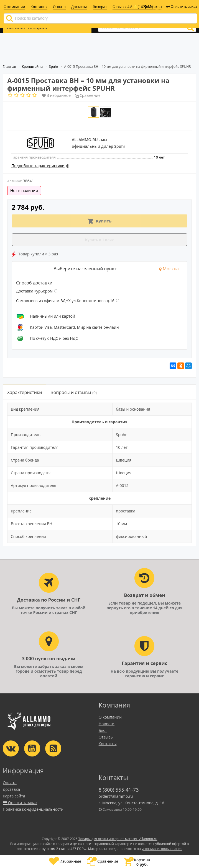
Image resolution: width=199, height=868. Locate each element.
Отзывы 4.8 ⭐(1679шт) (133, 7)
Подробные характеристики (38, 166)
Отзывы (106, 737)
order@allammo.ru (116, 796)
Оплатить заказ (182, 7)
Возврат (100, 7)
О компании (14, 7)
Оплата (59, 7)
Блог (103, 730)
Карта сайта (14, 796)
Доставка (79, 7)
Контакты (39, 7)
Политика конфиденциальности (33, 809)
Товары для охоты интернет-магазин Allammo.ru (118, 839)
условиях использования (162, 849)
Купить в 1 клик (99, 240)
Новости (107, 724)
